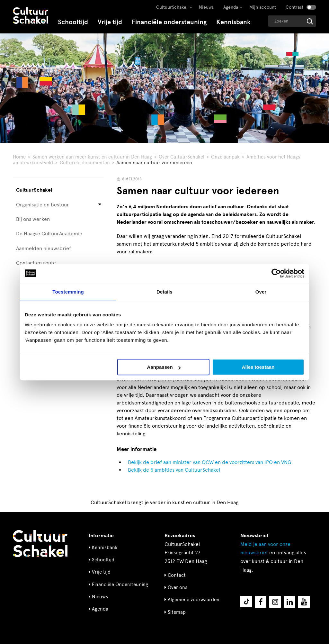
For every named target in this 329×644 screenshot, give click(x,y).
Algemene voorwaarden (194, 600)
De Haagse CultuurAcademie (49, 234)
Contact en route (36, 263)
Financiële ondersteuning (169, 22)
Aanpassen (164, 367)
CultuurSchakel (172, 7)
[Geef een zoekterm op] (292, 21)
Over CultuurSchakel (182, 157)
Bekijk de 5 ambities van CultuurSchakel (174, 470)
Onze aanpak (225, 157)
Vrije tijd (110, 22)
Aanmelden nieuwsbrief (44, 248)
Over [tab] (261, 292)
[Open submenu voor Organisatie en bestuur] (100, 205)
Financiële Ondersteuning (120, 585)
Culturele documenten (85, 163)
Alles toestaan (258, 367)
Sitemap (177, 612)
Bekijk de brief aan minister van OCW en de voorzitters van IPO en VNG (209, 462)
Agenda (231, 7)
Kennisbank (233, 22)
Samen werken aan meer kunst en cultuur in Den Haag (92, 157)
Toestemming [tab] (68, 292)
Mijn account (263, 7)
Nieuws (206, 7)
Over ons (178, 587)
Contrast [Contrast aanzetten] (294, 7)
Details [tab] (164, 292)
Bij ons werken (33, 219)
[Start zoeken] (310, 21)
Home (19, 157)
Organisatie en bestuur (43, 205)
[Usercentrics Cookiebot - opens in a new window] (276, 273)
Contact (177, 575)
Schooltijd (73, 22)
